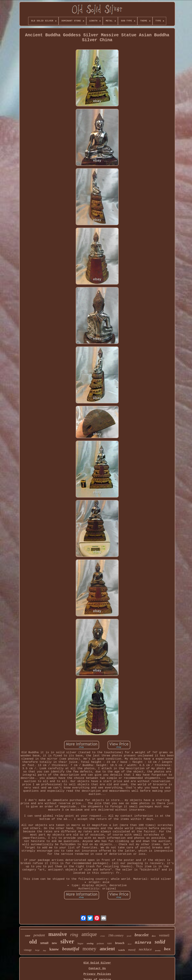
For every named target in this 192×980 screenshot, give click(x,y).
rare (109, 943)
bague (80, 943)
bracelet (142, 935)
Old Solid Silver (97, 963)
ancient (107, 949)
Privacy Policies (97, 974)
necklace (145, 949)
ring (74, 935)
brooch (120, 943)
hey (45, 950)
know (54, 949)
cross (102, 936)
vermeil (164, 935)
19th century (116, 935)
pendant (39, 935)
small (44, 943)
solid (160, 942)
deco (154, 936)
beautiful (71, 949)
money (89, 949)
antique (89, 934)
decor (130, 944)
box (167, 949)
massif (132, 950)
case (28, 936)
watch (121, 950)
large (37, 950)
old (33, 942)
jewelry (158, 950)
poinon (100, 943)
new (54, 943)
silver (67, 941)
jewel (129, 936)
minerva (143, 943)
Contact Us (97, 968)
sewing (90, 943)
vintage (28, 950)
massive (58, 934)
